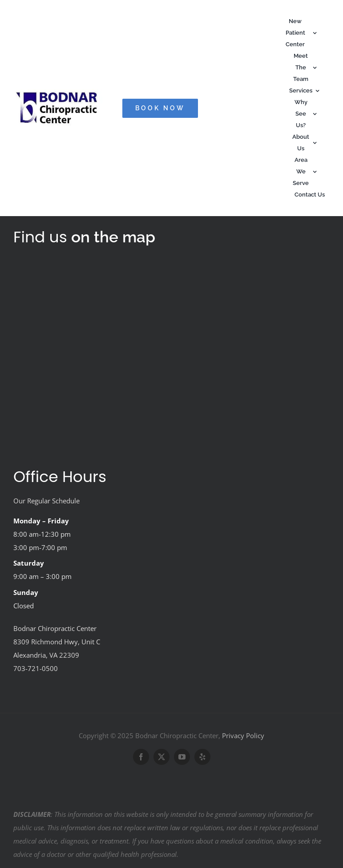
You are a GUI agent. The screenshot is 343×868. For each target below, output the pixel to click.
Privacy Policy (243, 735)
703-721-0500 (36, 668)
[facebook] (141, 757)
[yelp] (202, 757)
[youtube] (182, 757)
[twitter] (161, 757)
